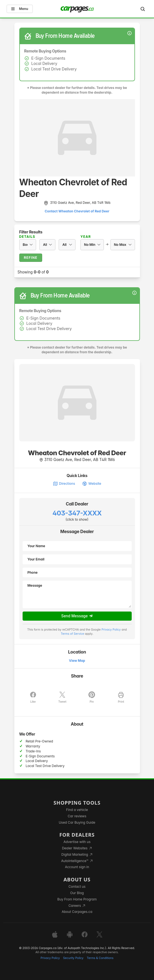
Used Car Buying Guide (77, 822)
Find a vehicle (77, 810)
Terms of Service (73, 634)
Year (86, 237)
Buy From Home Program (77, 899)
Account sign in (77, 867)
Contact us (77, 887)
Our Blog (77, 893)
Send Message (77, 616)
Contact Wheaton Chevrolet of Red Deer (77, 211)
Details (27, 237)
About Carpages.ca (77, 912)
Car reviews (77, 816)
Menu (20, 9)
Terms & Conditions (100, 958)
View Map (77, 661)
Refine (31, 258)
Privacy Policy (111, 630)
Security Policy (73, 958)
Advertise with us (77, 842)
